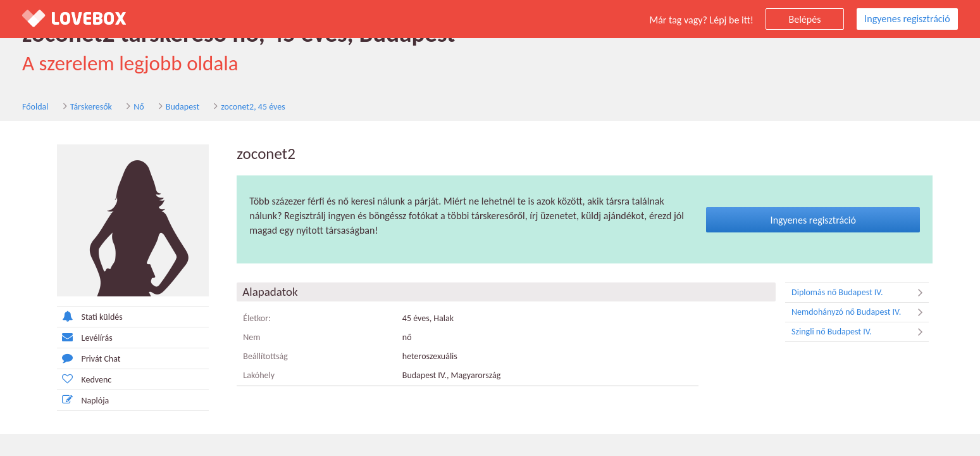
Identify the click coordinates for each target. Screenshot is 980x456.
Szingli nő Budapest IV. (860, 332)
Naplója (83, 400)
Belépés (805, 19)
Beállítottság (265, 356)
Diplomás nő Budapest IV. (860, 293)
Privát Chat (89, 358)
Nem (251, 337)
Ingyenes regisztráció (907, 19)
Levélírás (85, 337)
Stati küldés (90, 316)
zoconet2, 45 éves (253, 107)
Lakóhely (259, 375)
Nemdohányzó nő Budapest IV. (860, 312)
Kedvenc (84, 379)
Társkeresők (91, 107)
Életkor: (257, 318)
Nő (139, 107)
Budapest (183, 107)
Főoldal (35, 107)
